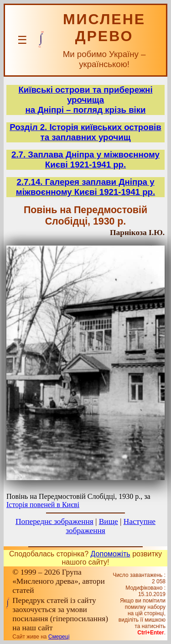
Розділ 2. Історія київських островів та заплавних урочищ (85, 132)
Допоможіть (111, 554)
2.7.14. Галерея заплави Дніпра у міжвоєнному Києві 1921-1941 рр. (85, 187)
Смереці (59, 637)
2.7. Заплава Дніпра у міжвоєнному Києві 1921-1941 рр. (85, 160)
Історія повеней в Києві (43, 505)
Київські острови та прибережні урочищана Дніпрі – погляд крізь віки (85, 100)
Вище (109, 521)
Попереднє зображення (54, 521)
